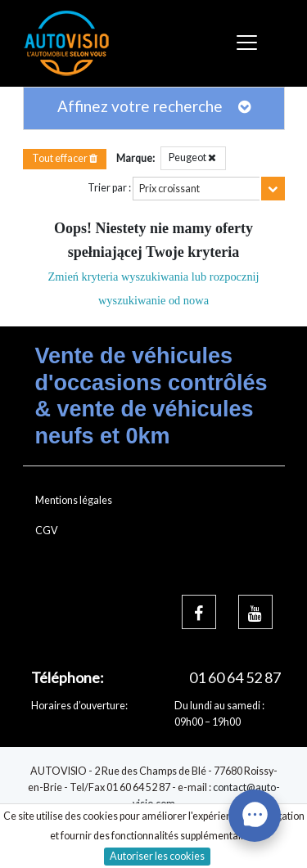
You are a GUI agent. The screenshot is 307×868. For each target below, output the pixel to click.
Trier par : (109, 188)
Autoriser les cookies (157, 856)
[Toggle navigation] (250, 43)
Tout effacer (65, 158)
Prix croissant (169, 189)
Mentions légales (74, 500)
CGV (47, 531)
